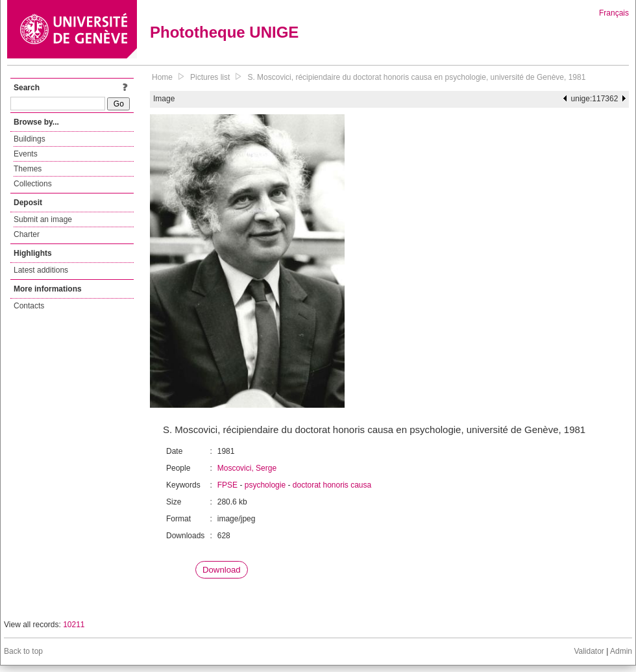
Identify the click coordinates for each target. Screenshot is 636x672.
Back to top (23, 651)
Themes (28, 169)
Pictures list (210, 77)
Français (614, 13)
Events (26, 154)
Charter (27, 234)
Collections (33, 184)
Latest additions (41, 270)
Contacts (29, 306)
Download (222, 570)
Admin (621, 651)
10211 (74, 625)
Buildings (30, 139)
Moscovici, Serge (247, 468)
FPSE (227, 485)
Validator (589, 651)
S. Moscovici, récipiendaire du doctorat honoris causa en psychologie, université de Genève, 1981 (416, 77)
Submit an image (43, 219)
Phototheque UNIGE (224, 32)
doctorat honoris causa (332, 485)
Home (162, 77)
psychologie (265, 485)
